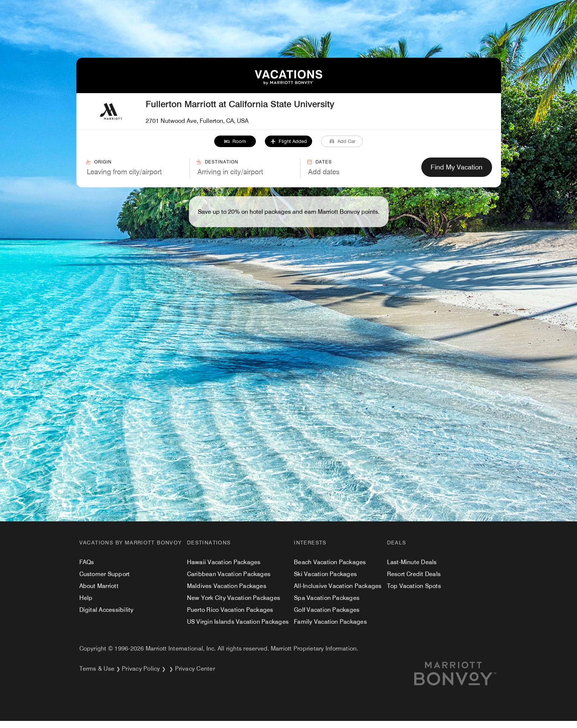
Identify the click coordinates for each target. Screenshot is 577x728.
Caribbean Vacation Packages (229, 574)
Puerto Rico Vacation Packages (230, 610)
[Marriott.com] (464, 674)
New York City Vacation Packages (234, 598)
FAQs (87, 562)
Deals (397, 543)
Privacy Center (195, 669)
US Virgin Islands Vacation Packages (238, 622)
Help (86, 598)
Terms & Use (97, 669)
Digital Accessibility (107, 610)
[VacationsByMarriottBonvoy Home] (288, 83)
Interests (310, 543)
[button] (235, 141)
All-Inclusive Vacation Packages (338, 586)
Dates (319, 162)
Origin (99, 162)
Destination (217, 162)
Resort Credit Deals (414, 574)
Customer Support (105, 574)
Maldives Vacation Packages (227, 586)
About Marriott (99, 586)
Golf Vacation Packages (327, 610)
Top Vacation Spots (414, 586)
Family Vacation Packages (330, 622)
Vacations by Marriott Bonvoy (131, 543)
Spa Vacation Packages (327, 598)
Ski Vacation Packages (325, 574)
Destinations (209, 543)
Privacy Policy (141, 669)
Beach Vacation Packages (330, 562)
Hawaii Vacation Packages (224, 562)
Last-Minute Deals (412, 562)
